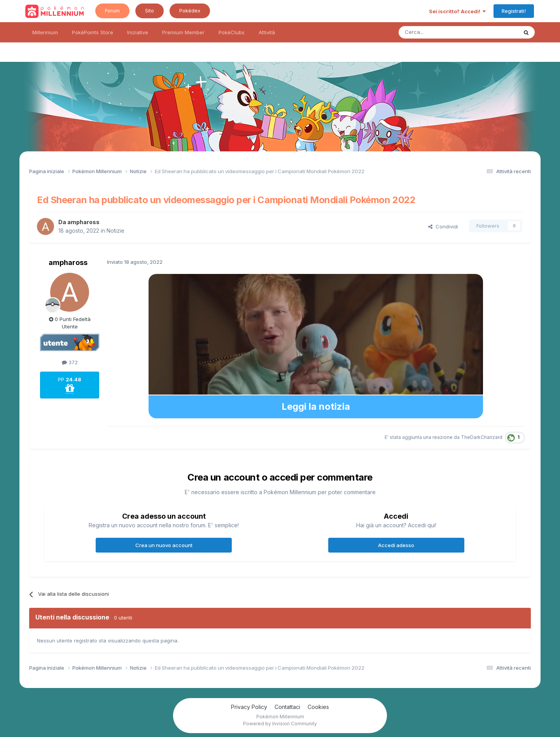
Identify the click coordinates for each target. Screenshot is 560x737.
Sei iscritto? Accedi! (457, 11)
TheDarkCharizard (482, 437)
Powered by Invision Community (280, 724)
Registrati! (514, 11)
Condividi (443, 226)
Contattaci (287, 707)
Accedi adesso (396, 545)
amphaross (83, 222)
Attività (267, 32)
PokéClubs (232, 32)
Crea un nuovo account (164, 545)
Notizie (115, 231)
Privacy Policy (249, 707)
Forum (112, 11)
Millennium (45, 32)
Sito (150, 11)
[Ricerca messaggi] (440, 32)
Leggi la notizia (316, 406)
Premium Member (183, 32)
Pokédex (190, 11)
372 (70, 362)
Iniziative (138, 32)
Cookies (318, 707)
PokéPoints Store (93, 32)
